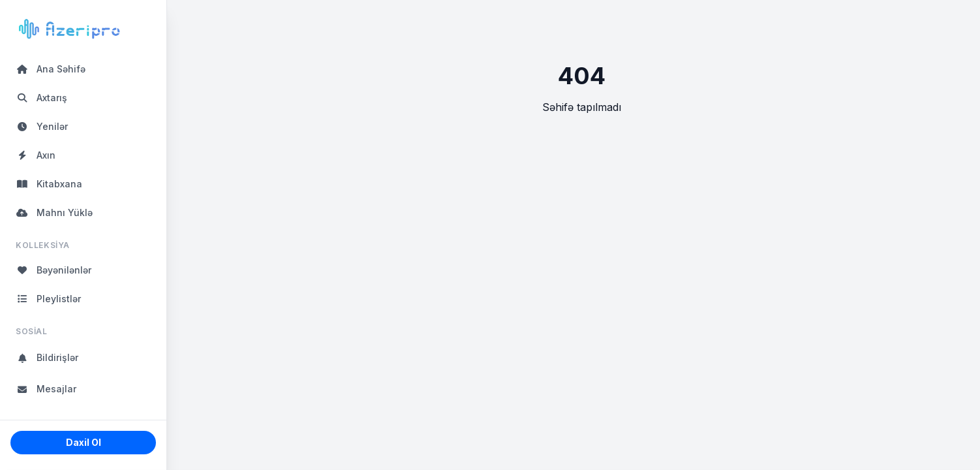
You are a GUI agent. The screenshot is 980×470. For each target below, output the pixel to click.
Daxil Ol (84, 442)
